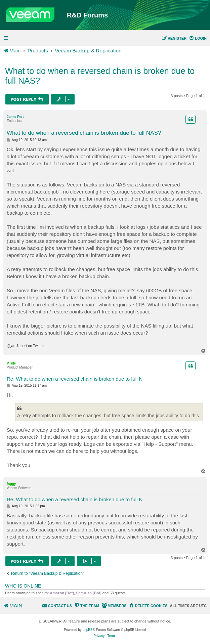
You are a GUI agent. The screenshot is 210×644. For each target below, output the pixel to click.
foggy (11, 484)
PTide (11, 363)
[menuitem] (198, 38)
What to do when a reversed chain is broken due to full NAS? (100, 76)
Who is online (23, 586)
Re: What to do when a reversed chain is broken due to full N (75, 379)
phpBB (88, 630)
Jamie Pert (15, 117)
